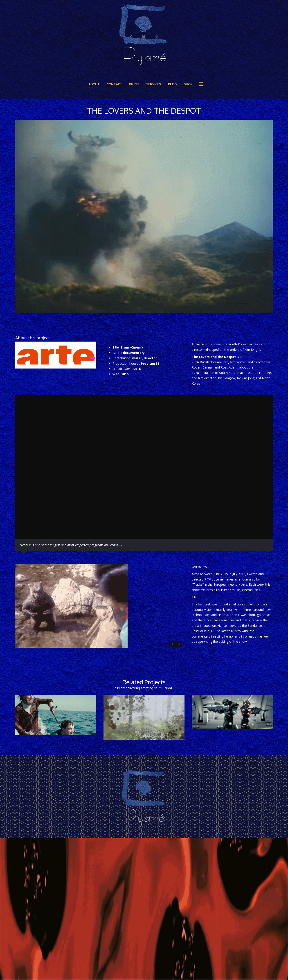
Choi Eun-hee (261, 373)
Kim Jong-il (249, 378)
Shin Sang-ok (226, 378)
